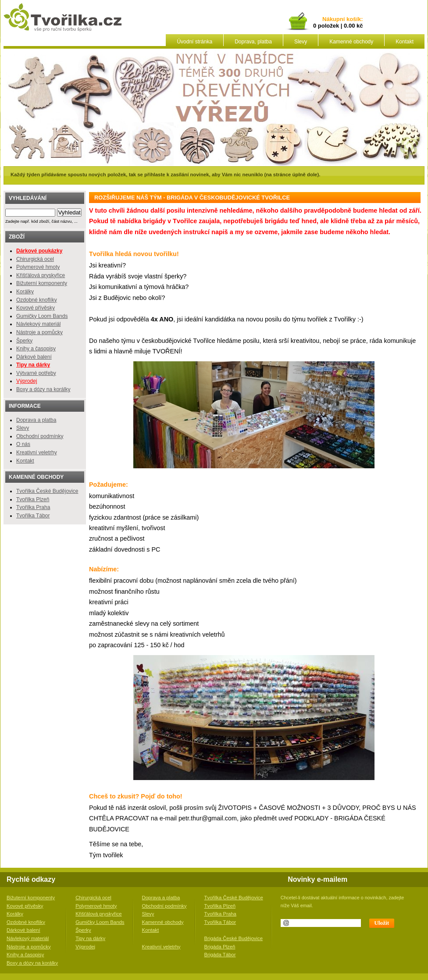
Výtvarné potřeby (36, 373)
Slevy (301, 42)
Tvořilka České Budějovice (47, 491)
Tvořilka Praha (33, 507)
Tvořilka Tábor (33, 516)
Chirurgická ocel (35, 259)
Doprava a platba (36, 420)
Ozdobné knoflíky (37, 300)
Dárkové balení (34, 357)
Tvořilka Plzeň (33, 499)
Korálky (25, 292)
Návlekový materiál (38, 324)
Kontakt (405, 42)
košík (352, 20)
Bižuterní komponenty (42, 283)
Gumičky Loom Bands (42, 316)
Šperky (24, 341)
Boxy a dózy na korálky (43, 389)
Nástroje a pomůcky (39, 332)
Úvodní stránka (194, 42)
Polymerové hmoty (38, 267)
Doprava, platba (253, 42)
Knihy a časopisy (36, 349)
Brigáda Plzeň (220, 947)
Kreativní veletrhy (37, 453)
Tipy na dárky (90, 938)
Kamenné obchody (351, 42)
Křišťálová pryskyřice (41, 275)
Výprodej (27, 381)
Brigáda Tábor (220, 955)
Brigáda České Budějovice (234, 938)
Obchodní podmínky (40, 436)
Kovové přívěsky (36, 308)
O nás (23, 444)
